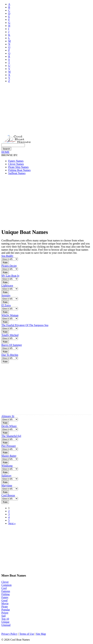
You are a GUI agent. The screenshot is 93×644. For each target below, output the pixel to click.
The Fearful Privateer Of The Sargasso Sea (25, 325)
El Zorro (6, 305)
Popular (6, 610)
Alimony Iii (8, 416)
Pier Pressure (9, 446)
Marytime (7, 485)
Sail (4, 616)
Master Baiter (9, 456)
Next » (12, 523)
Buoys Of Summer (12, 345)
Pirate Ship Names (18, 167)
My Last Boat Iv (10, 276)
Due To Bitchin (10, 355)
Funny (5, 597)
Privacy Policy (9, 634)
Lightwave (7, 286)
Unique (5, 622)
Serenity (6, 295)
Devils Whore (9, 426)
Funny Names (16, 161)
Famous (6, 591)
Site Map (41, 634)
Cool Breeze (8, 495)
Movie (5, 603)
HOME (5, 152)
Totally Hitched (10, 335)
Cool (4, 588)
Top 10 (5, 619)
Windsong (7, 466)
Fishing (5, 594)
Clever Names (16, 164)
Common (7, 585)
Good (4, 600)
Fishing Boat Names (19, 170)
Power (5, 613)
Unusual (6, 625)
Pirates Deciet (9, 266)
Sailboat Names (17, 173)
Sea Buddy (7, 256)
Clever (5, 582)
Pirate (5, 607)
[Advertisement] (46, 109)
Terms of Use (27, 634)
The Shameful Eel (11, 436)
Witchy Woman (10, 315)
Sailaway (6, 476)
